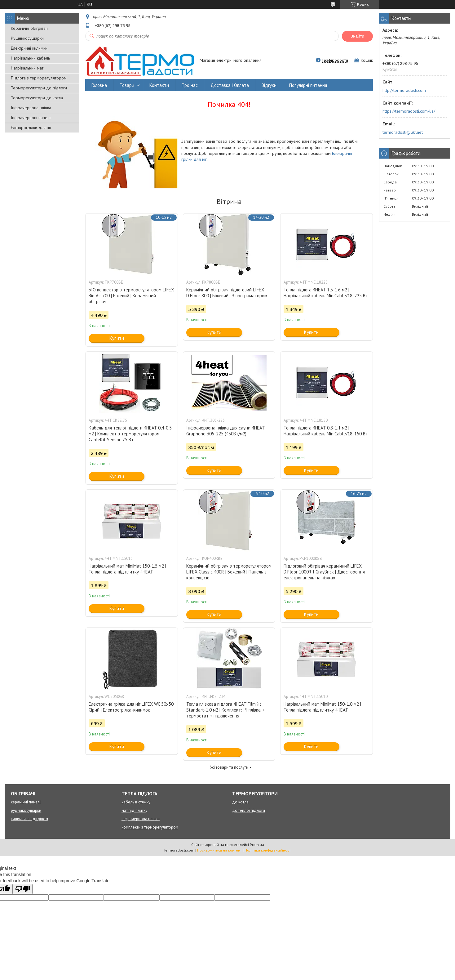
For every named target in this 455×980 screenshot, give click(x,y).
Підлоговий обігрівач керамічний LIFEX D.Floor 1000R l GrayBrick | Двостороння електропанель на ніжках (324, 572)
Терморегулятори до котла (37, 98)
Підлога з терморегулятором (39, 78)
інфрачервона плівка (141, 819)
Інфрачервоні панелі (31, 118)
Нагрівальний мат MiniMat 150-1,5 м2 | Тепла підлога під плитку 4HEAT (127, 569)
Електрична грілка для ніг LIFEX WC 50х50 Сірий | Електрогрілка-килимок (131, 707)
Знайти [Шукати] (357, 36)
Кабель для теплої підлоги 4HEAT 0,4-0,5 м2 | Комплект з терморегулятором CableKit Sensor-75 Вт (130, 434)
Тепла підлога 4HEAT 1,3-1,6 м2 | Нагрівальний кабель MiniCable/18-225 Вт (326, 293)
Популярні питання (308, 85)
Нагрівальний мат (27, 68)
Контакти (159, 85)
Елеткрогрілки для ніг (31, 128)
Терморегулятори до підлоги (39, 88)
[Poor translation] (23, 889)
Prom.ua (257, 845)
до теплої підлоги (249, 810)
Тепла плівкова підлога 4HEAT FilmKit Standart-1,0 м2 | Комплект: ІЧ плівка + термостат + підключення (225, 710)
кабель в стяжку (136, 802)
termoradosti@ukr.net (403, 132)
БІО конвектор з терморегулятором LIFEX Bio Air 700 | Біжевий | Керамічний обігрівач (131, 296)
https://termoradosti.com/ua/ (409, 111)
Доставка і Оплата (230, 85)
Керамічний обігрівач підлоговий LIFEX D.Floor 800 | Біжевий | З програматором (227, 293)
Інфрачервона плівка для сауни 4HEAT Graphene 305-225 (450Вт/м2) (225, 431)
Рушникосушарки (27, 38)
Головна (99, 85)
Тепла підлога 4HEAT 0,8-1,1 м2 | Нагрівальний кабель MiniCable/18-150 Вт (326, 431)
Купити (117, 338)
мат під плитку (134, 810)
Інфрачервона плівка (31, 108)
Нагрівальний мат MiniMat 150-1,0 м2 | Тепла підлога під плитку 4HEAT (322, 707)
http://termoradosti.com (404, 90)
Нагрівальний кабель (30, 58)
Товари (127, 85)
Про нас (190, 85)
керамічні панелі (26, 802)
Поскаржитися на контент (219, 850)
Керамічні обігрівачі (30, 28)
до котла (240, 802)
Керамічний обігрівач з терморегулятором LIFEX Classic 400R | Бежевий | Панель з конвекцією (229, 572)
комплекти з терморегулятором (150, 827)
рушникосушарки (26, 810)
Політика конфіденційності (268, 850)
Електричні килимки (29, 48)
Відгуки (269, 85)
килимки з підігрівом (29, 819)
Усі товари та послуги (229, 767)
